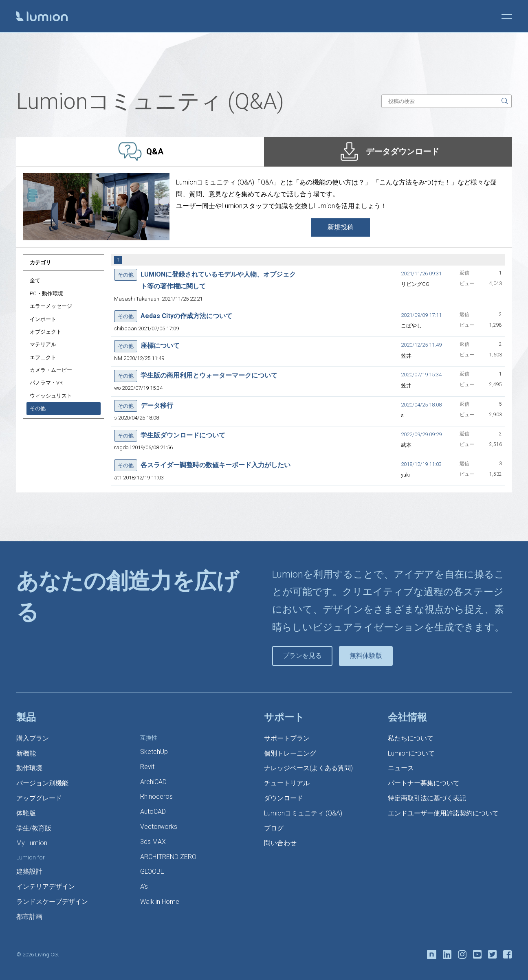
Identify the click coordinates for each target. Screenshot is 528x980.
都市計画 (29, 917)
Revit (147, 767)
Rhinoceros (156, 797)
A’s (144, 887)
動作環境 (29, 768)
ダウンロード (284, 798)
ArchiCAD (153, 782)
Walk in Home (160, 902)
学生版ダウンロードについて (183, 435)
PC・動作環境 (46, 293)
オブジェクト (46, 332)
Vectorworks (159, 827)
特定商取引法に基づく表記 (427, 798)
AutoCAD (153, 812)
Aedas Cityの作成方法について (186, 316)
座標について (160, 346)
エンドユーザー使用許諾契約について (443, 813)
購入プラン (33, 738)
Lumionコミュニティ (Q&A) (303, 813)
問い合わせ (280, 843)
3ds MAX (153, 842)
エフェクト (43, 357)
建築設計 (29, 871)
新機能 (26, 753)
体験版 (26, 813)
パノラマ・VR (46, 383)
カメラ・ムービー (51, 370)
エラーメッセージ (51, 306)
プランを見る (302, 656)
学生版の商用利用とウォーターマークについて (209, 375)
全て (35, 280)
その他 (38, 408)
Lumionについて (411, 753)
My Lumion (32, 843)
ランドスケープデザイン (52, 902)
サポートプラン (287, 738)
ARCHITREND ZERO (168, 857)
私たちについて (411, 738)
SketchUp (154, 752)
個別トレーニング (290, 753)
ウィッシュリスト (51, 396)
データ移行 (157, 405)
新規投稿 (341, 227)
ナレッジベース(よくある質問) (308, 768)
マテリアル (43, 344)
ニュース (401, 768)
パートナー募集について (424, 783)
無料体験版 (366, 656)
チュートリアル (287, 783)
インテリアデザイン (46, 887)
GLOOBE (152, 871)
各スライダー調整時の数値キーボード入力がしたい (216, 465)
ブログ (274, 828)
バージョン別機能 (42, 783)
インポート (43, 319)
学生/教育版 (34, 828)
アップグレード (39, 798)
